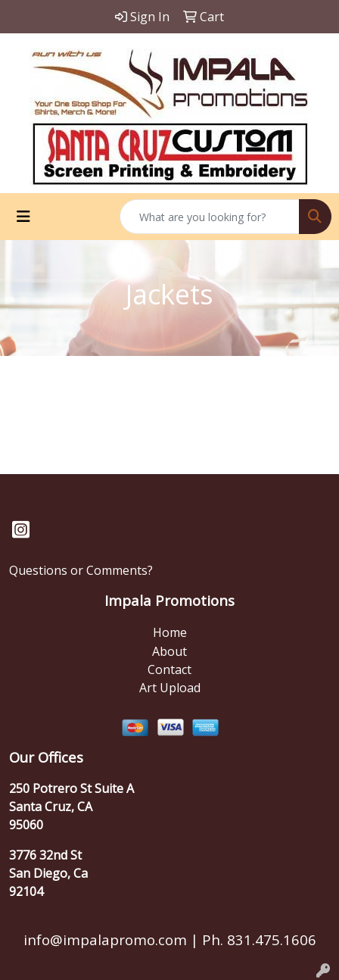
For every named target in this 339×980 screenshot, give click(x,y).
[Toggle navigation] (23, 217)
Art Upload (170, 688)
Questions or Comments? (81, 570)
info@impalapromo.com (105, 939)
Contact (169, 669)
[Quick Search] (210, 217)
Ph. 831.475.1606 (257, 939)
